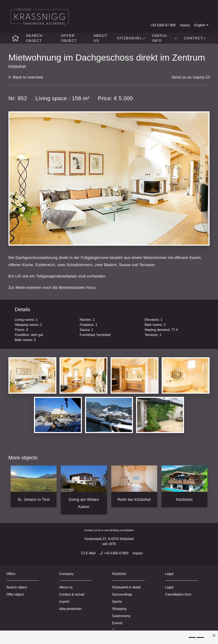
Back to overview (26, 77)
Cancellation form (178, 594)
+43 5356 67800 (114, 553)
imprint (64, 602)
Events (117, 623)
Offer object (69, 38)
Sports (117, 602)
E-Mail (88, 553)
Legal (169, 587)
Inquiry (185, 25)
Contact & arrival (72, 594)
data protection (70, 609)
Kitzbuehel (131, 38)
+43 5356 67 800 (163, 25)
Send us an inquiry (191, 77)
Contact (195, 38)
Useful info (165, 38)
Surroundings (122, 594)
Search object (34, 38)
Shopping (119, 609)
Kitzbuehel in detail (126, 587)
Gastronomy (121, 616)
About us (101, 38)
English (202, 25)
